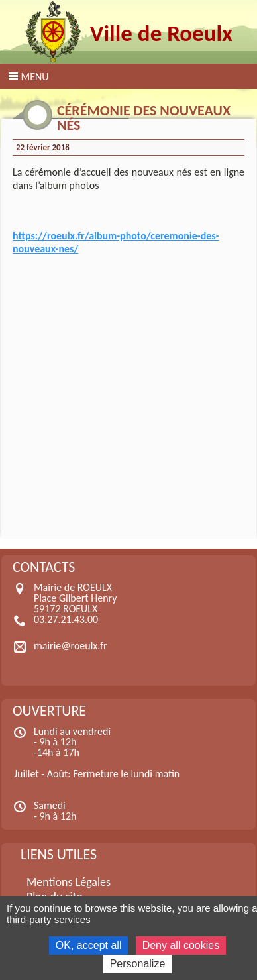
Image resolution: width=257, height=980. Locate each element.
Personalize (138, 964)
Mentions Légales (69, 882)
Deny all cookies (181, 945)
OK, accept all (89, 945)
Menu (34, 77)
